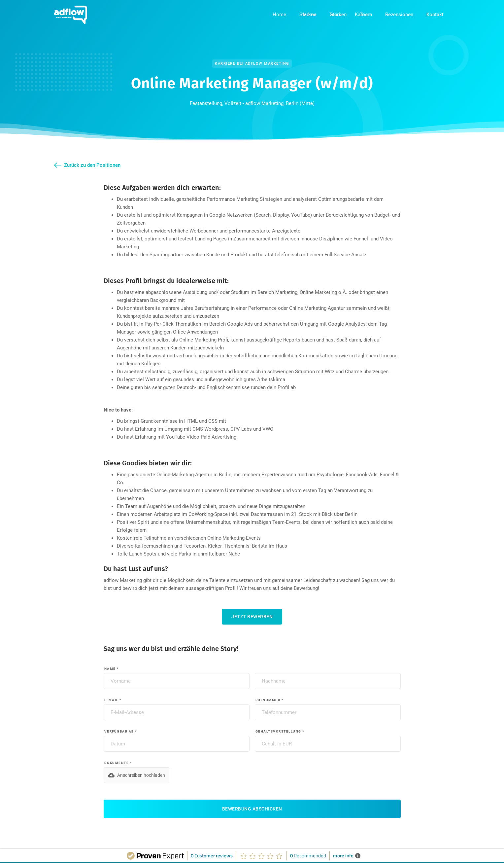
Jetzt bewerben (252, 617)
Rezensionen (399, 15)
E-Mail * (113, 700)
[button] (136, 775)
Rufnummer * (270, 700)
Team (336, 15)
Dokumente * (118, 763)
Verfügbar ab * (121, 731)
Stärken (308, 15)
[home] (71, 15)
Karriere (363, 15)
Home (279, 15)
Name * (112, 669)
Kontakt (435, 15)
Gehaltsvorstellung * (280, 731)
